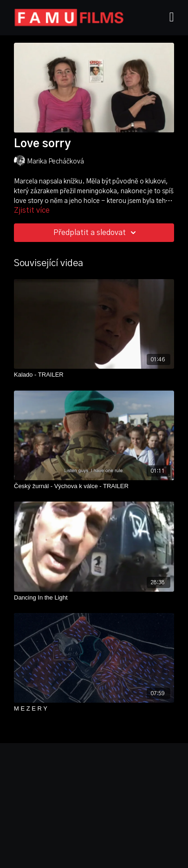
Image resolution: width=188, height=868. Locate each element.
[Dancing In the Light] (94, 598)
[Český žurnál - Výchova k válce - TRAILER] (94, 486)
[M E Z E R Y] (94, 709)
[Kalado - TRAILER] (94, 375)
